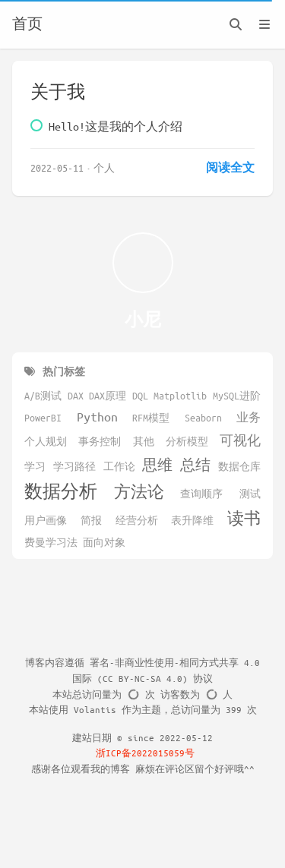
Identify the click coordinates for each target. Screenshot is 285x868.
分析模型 (187, 441)
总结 (195, 465)
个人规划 (46, 441)
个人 (104, 167)
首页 (27, 24)
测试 (250, 494)
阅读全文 (230, 167)
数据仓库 (239, 466)
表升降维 (192, 520)
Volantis (95, 709)
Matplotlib (180, 396)
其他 (144, 441)
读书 (244, 518)
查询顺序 (201, 494)
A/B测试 (43, 396)
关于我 (58, 92)
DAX (76, 396)
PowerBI (43, 418)
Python (97, 417)
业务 (249, 417)
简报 (91, 520)
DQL (140, 396)
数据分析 (61, 491)
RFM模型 (151, 418)
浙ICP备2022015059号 (146, 753)
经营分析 (137, 520)
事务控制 (100, 441)
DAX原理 (108, 396)
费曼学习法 (51, 542)
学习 (35, 466)
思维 (157, 465)
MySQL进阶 (237, 396)
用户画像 (46, 520)
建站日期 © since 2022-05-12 (142, 737)
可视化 (240, 440)
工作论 (119, 466)
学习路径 (74, 466)
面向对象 (104, 542)
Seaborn (203, 418)
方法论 (139, 492)
